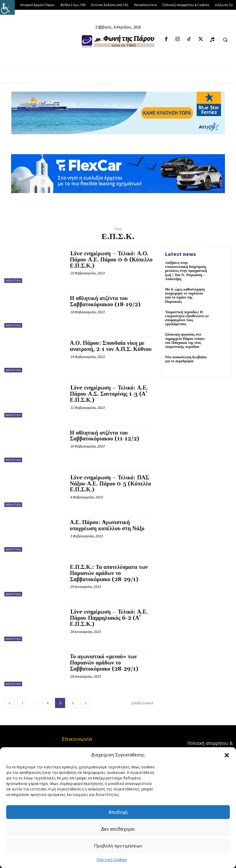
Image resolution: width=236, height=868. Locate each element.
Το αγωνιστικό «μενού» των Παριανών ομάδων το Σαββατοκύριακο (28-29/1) (104, 663)
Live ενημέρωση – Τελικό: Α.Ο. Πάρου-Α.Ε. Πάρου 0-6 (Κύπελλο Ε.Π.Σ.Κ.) (111, 260)
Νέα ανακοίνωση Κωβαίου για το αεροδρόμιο (186, 359)
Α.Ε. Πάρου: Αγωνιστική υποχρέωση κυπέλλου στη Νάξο (107, 525)
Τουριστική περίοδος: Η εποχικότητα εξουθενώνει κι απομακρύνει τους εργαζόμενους (187, 318)
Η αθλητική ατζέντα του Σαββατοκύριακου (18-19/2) (105, 301)
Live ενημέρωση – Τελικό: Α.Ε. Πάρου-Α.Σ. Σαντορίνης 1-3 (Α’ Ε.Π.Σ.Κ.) (109, 394)
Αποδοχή (118, 812)
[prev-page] (10, 703)
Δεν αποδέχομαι (118, 829)
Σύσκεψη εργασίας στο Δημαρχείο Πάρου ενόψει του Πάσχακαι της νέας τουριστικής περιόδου (185, 341)
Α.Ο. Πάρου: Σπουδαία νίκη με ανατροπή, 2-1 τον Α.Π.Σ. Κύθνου (111, 346)
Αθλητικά (13, 281)
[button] (227, 755)
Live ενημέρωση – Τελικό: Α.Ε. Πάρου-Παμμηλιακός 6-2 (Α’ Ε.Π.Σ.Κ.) (109, 618)
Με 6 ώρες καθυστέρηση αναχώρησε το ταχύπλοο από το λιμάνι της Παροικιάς (185, 296)
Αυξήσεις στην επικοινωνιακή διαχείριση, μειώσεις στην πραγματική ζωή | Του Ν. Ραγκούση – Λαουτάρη (186, 271)
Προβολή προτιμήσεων (118, 846)
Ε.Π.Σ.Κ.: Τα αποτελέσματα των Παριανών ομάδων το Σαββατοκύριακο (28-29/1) (109, 573)
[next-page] (85, 703)
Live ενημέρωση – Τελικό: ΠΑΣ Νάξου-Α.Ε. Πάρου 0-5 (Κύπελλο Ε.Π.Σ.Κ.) (111, 484)
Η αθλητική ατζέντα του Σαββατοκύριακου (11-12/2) (105, 436)
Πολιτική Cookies (112, 860)
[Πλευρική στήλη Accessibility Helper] (7, 7)
